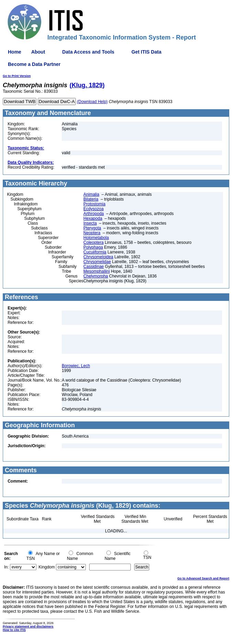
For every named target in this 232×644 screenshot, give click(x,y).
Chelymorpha (96, 276)
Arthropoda (94, 214)
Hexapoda (93, 218)
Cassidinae (94, 267)
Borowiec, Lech (76, 366)
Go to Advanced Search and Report (203, 578)
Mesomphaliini (97, 271)
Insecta (90, 223)
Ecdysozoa (94, 209)
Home (15, 52)
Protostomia (94, 204)
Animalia (91, 194)
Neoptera (92, 233)
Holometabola (96, 238)
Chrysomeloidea (98, 257)
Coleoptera (94, 242)
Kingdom (47, 567)
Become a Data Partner (34, 64)
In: (6, 567)
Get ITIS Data (146, 52)
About (38, 52)
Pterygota (92, 228)
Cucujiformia (95, 252)
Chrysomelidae (97, 262)
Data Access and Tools (88, 52)
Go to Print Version (17, 76)
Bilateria (91, 199)
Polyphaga (93, 247)
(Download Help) (92, 102)
